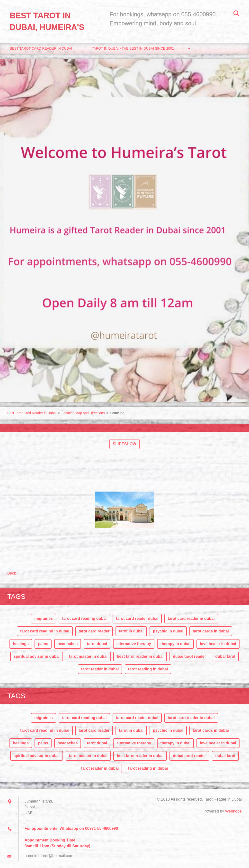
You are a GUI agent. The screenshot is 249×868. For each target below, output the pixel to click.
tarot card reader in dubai (191, 618)
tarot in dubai (131, 631)
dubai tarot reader (189, 656)
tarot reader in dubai (100, 669)
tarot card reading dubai (84, 618)
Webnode (233, 811)
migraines (44, 618)
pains (43, 644)
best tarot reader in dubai (140, 656)
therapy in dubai (176, 644)
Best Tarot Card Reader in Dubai (41, 48)
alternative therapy (134, 644)
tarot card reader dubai (137, 618)
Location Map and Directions (83, 413)
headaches (68, 644)
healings (21, 644)
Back (12, 573)
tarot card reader (94, 631)
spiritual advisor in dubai (37, 656)
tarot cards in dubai (211, 631)
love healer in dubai (218, 644)
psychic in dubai (168, 631)
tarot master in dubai (88, 656)
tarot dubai (97, 644)
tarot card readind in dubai (45, 631)
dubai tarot (225, 656)
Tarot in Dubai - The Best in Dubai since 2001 (133, 48)
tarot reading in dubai (148, 669)
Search (236, 14)
